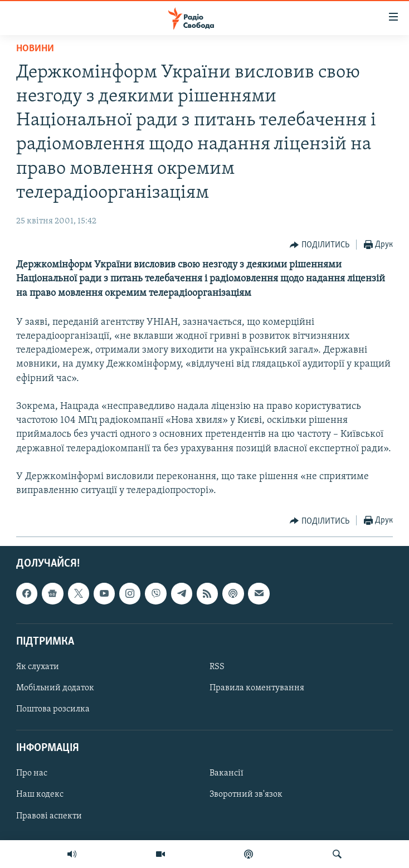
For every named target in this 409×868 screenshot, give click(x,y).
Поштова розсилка (53, 709)
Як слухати (38, 667)
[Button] (320, 245)
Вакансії (227, 774)
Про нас (32, 774)
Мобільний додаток (55, 688)
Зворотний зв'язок (246, 795)
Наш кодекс (40, 795)
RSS (217, 667)
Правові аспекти (49, 816)
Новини (35, 49)
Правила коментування (257, 688)
